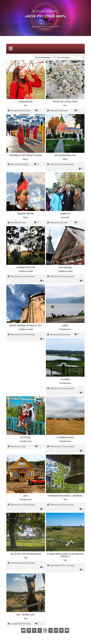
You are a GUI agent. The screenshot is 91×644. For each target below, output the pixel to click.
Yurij (65, 500)
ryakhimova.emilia (26, 271)
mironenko (65, 217)
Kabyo (26, 159)
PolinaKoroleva (65, 329)
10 (56, 630)
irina (26, 105)
